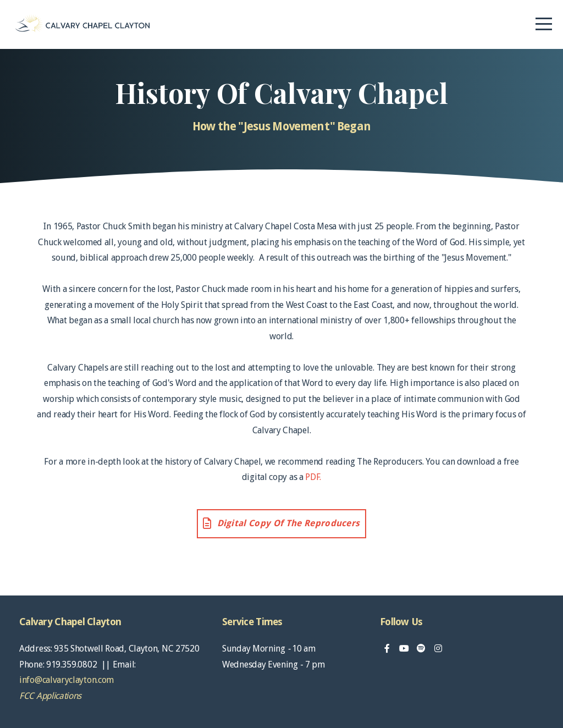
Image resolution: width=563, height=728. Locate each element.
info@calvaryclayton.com (67, 680)
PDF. (313, 477)
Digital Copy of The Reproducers (280, 523)
